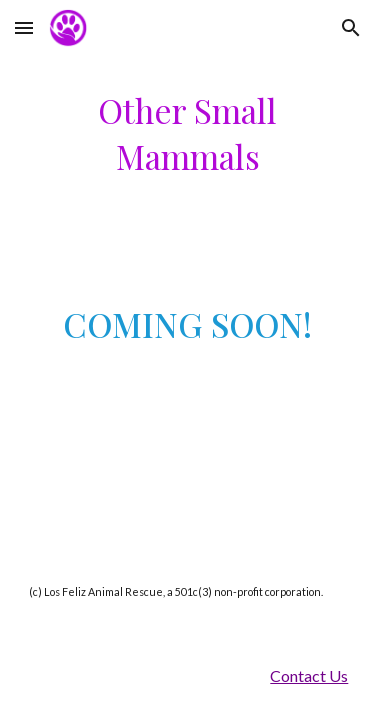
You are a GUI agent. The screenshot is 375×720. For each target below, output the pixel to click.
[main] (188, 134)
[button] (24, 27)
